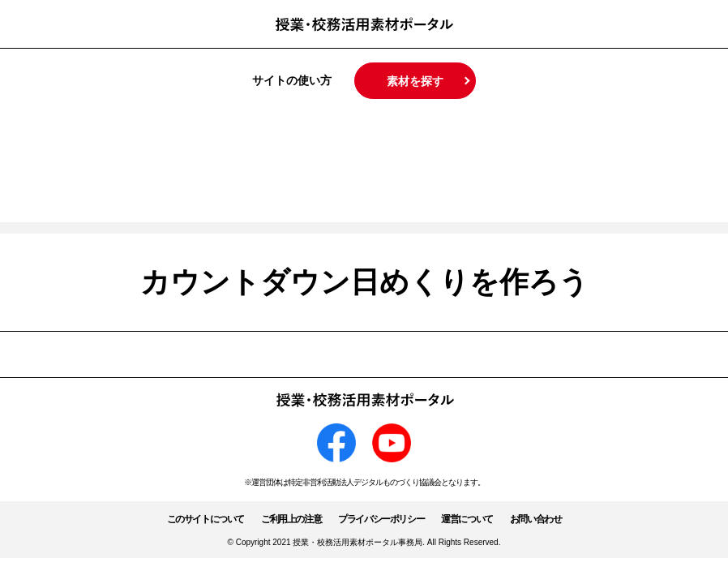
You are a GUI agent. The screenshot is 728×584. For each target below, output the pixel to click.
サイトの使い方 (292, 80)
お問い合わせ (536, 519)
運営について (467, 519)
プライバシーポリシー (381, 519)
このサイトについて (206, 519)
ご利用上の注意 (291, 519)
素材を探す (415, 81)
